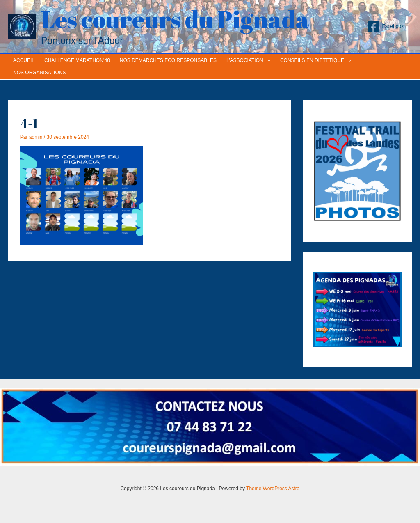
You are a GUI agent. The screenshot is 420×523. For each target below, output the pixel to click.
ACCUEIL (24, 60)
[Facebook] (385, 26)
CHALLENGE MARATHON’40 (77, 60)
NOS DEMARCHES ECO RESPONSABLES (168, 60)
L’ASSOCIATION (248, 60)
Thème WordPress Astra (273, 489)
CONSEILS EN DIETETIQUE (316, 60)
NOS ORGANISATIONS (39, 73)
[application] (267, 60)
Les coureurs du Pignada (175, 19)
